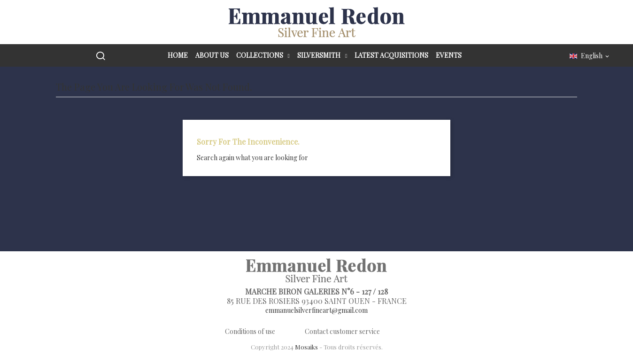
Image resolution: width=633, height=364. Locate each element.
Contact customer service (342, 331)
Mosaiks (306, 347)
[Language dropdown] (590, 56)
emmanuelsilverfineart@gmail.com (316, 310)
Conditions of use (250, 331)
